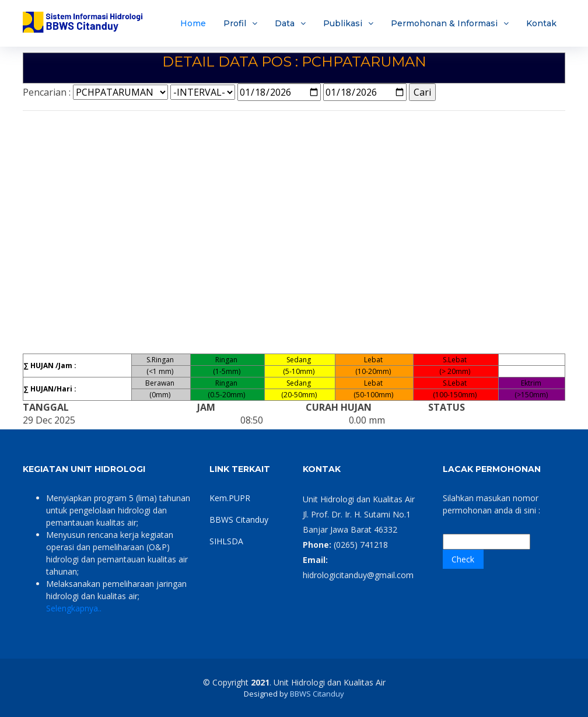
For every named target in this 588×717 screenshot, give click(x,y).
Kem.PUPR (230, 498)
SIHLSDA (226, 541)
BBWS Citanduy (239, 520)
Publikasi (343, 23)
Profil (235, 23)
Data (285, 23)
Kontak (541, 23)
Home (193, 23)
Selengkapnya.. (74, 608)
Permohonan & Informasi (444, 23)
